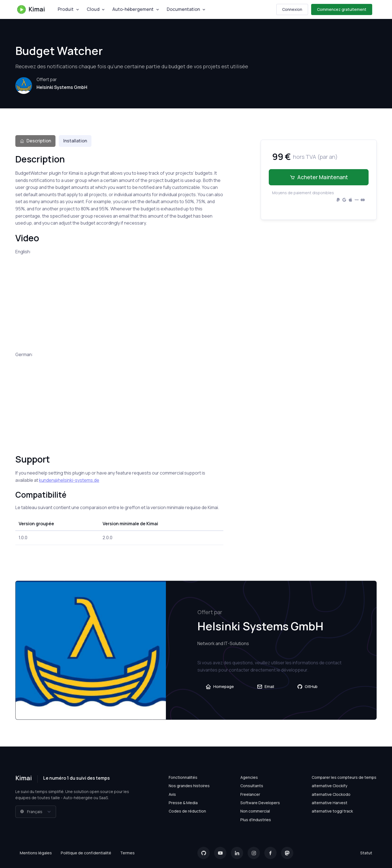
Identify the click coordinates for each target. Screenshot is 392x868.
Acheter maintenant (319, 177)
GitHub (307, 687)
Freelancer (250, 794)
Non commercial (255, 811)
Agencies (249, 777)
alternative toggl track (332, 811)
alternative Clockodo (331, 794)
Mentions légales (36, 853)
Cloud (93, 9)
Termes (127, 853)
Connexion (292, 9)
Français (31, 812)
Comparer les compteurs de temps (344, 777)
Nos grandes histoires (189, 786)
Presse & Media (183, 803)
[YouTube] (220, 853)
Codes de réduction (187, 811)
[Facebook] (270, 853)
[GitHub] (204, 853)
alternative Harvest (330, 803)
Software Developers (260, 803)
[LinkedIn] (237, 853)
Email (265, 687)
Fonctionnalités (183, 777)
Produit (66, 9)
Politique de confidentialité (86, 853)
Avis (172, 794)
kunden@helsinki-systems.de (69, 480)
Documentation (183, 9)
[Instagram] (254, 853)
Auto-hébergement (133, 9)
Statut (366, 853)
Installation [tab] (75, 141)
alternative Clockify (330, 786)
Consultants (252, 786)
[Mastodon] (287, 853)
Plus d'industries (256, 820)
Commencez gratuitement (342, 9)
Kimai (31, 9)
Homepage (220, 687)
